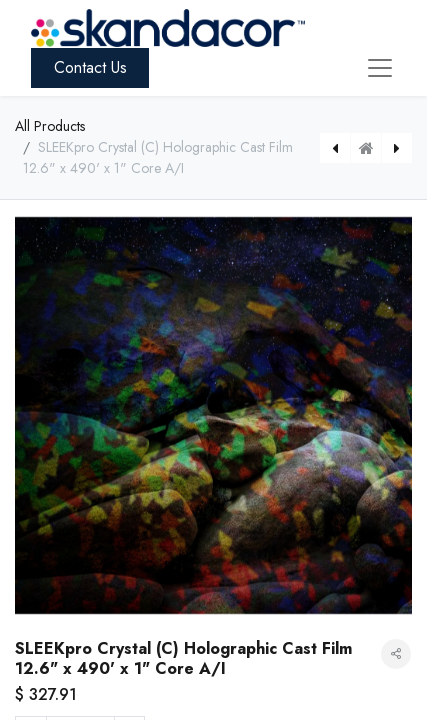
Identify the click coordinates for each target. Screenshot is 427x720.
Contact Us (90, 67)
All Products (50, 126)
